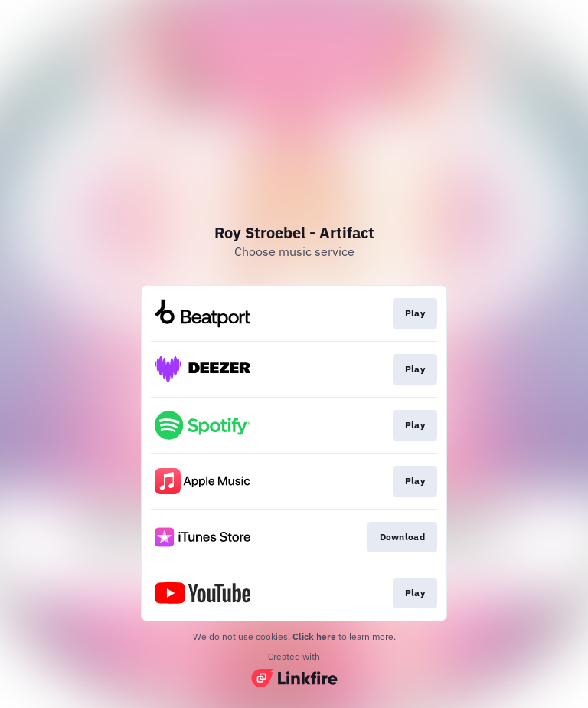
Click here (314, 636)
